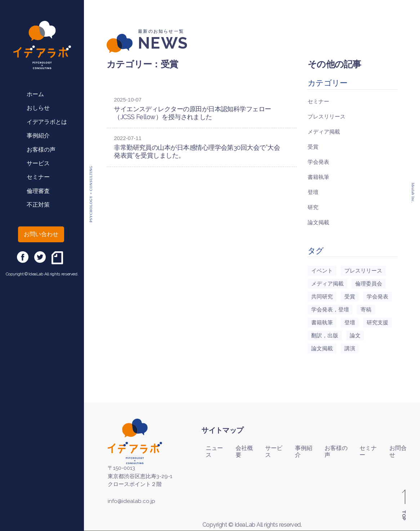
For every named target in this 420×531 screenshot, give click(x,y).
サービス (38, 163)
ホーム (35, 94)
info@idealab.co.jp (131, 501)
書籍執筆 (318, 177)
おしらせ (38, 108)
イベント (322, 271)
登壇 (313, 192)
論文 (355, 336)
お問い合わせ (41, 234)
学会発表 (318, 162)
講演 (350, 348)
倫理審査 (38, 191)
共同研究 (322, 297)
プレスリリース (327, 117)
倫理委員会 (369, 284)
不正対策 (38, 205)
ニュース (214, 451)
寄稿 (366, 310)
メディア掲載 (324, 132)
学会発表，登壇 (330, 310)
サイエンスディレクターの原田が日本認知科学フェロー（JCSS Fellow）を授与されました (193, 113)
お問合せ (398, 451)
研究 (313, 207)
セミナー (38, 177)
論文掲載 (318, 222)
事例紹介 (38, 136)
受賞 (313, 147)
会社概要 (244, 451)
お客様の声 (41, 150)
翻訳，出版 (325, 336)
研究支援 (377, 323)
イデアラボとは (47, 122)
